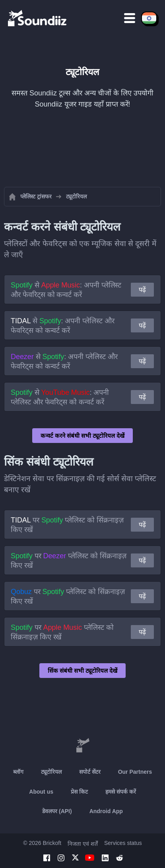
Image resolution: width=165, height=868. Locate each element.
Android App (106, 811)
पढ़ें (142, 290)
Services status (123, 843)
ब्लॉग (18, 772)
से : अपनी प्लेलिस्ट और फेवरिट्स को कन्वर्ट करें (66, 290)
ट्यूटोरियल (51, 772)
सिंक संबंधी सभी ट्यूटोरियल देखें (83, 671)
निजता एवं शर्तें (83, 844)
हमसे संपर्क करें (121, 792)
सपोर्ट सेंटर (90, 772)
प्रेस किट (79, 792)
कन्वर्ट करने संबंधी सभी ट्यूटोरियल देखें (83, 436)
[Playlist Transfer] (38, 18)
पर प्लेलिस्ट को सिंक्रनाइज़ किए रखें (67, 525)
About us (41, 792)
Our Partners (135, 772)
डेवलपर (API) (57, 811)
